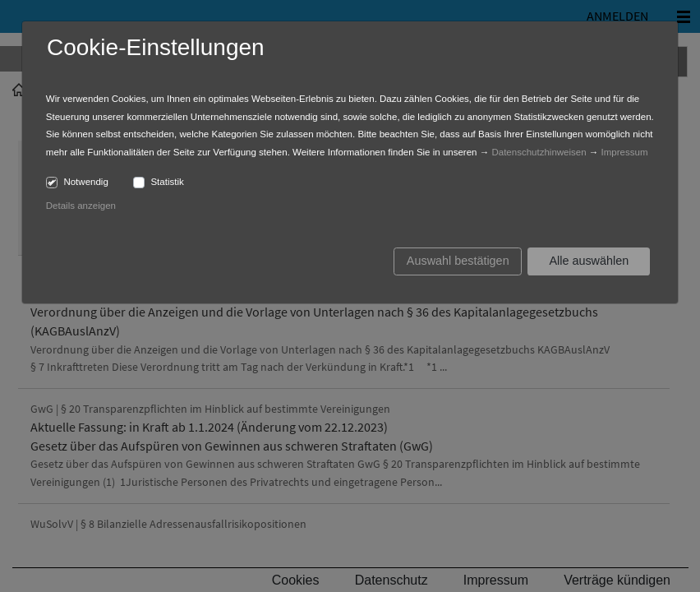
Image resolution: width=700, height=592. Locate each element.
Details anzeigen (81, 206)
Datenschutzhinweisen (539, 152)
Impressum (625, 152)
